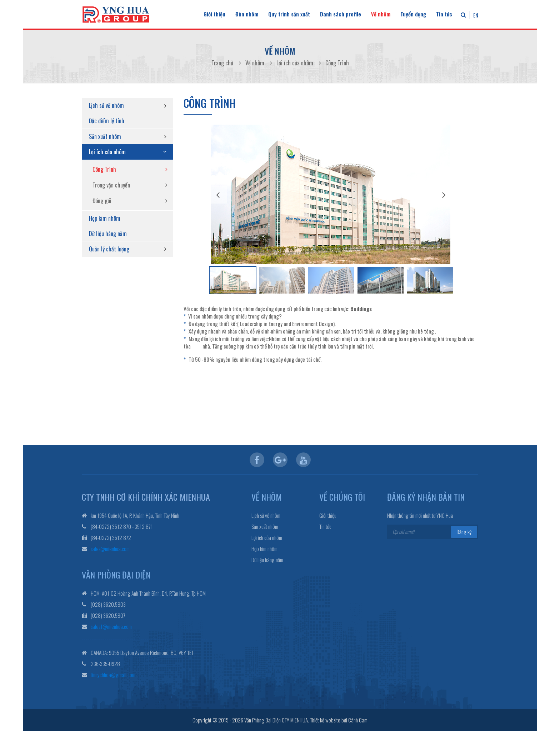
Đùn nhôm (247, 14)
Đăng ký (464, 532)
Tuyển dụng (413, 14)
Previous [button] (218, 195)
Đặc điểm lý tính (107, 121)
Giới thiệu (214, 14)
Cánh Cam (358, 720)
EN (476, 15)
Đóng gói (102, 201)
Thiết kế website (325, 720)
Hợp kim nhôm (105, 218)
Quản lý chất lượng (109, 249)
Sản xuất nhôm (105, 136)
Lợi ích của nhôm (107, 152)
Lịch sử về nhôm (106, 105)
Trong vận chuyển (111, 185)
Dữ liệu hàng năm (108, 234)
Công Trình (104, 169)
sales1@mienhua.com (111, 626)
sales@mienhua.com (110, 549)
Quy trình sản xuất (289, 14)
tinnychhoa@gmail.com (113, 675)
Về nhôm (381, 14)
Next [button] (444, 195)
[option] (331, 194)
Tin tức (444, 14)
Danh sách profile (341, 14)
